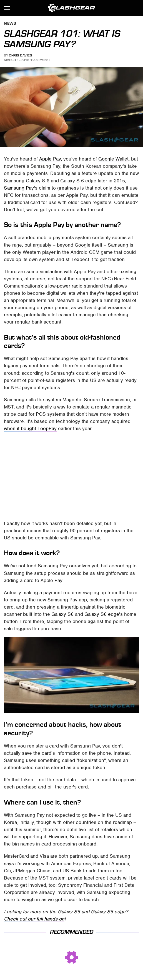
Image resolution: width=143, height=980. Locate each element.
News (10, 24)
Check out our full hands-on (34, 919)
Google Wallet (113, 159)
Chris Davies (20, 55)
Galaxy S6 (62, 614)
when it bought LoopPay (30, 428)
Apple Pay (50, 159)
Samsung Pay (19, 188)
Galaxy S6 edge (102, 614)
